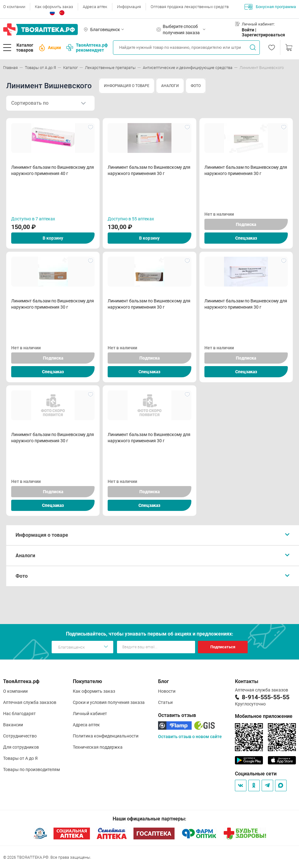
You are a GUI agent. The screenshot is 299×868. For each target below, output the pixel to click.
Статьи (165, 702)
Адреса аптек (95, 7)
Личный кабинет (90, 714)
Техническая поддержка (98, 747)
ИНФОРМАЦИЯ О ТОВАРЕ (127, 86)
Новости (167, 691)
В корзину (53, 238)
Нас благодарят (19, 714)
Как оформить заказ (54, 7)
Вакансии (13, 725)
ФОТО (196, 86)
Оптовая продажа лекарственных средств (190, 7)
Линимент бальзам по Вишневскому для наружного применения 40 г (53, 170)
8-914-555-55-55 (266, 697)
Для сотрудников (21, 747)
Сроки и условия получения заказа (109, 702)
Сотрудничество (20, 736)
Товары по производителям (31, 769)
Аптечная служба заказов (30, 702)
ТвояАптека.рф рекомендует (87, 48)
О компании (14, 7)
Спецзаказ (246, 238)
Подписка (246, 224)
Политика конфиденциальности (106, 736)
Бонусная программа (270, 7)
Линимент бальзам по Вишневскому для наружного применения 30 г (149, 170)
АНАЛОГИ (170, 86)
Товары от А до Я (20, 758)
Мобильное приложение (264, 716)
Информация (129, 7)
